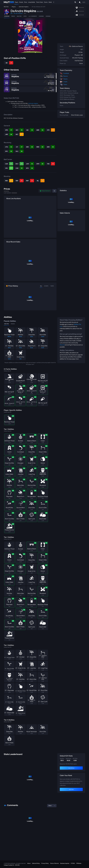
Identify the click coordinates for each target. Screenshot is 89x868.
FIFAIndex (79, 863)
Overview (7, 16)
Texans (65, 79)
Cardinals (66, 73)
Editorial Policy (36, 863)
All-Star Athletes (18, 13)
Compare (41, 16)
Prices (26, 2)
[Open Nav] (54, 2)
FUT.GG (73, 863)
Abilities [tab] (6, 324)
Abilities (19, 16)
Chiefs (65, 82)
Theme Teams (40, 2)
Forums (46, 2)
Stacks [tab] (13, 324)
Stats (25, 16)
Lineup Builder (32, 2)
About (29, 863)
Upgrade (48, 16)
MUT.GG (6, 7)
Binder (50, 2)
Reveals (21, 2)
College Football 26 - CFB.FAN (12, 865)
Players (17, 2)
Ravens (65, 76)
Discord (62, 345)
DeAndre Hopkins (24, 7)
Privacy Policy (45, 863)
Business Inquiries (65, 863)
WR (12, 13)
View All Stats (71, 768)
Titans (65, 84)
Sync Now (71, 789)
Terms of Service (54, 863)
